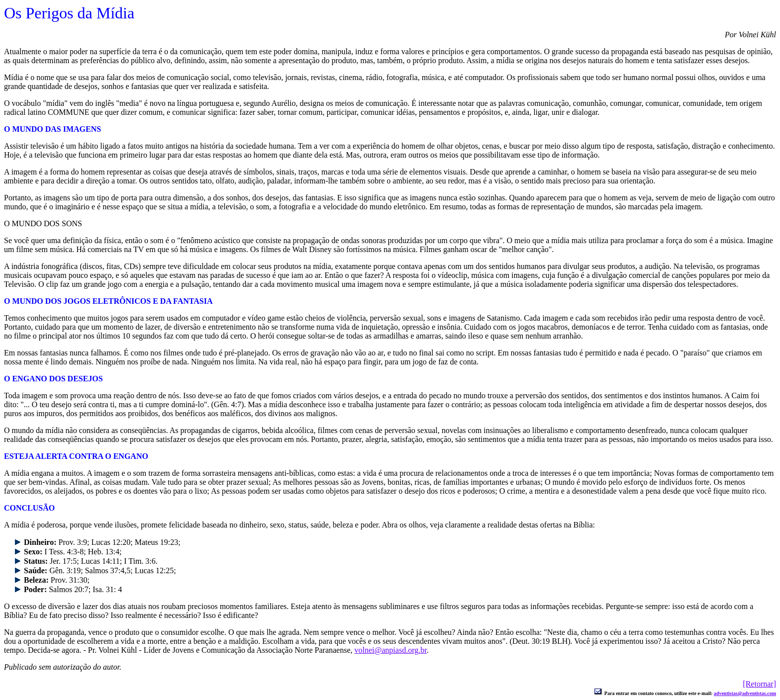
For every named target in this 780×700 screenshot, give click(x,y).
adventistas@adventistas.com (745, 693)
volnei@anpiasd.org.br (391, 650)
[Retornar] (759, 684)
